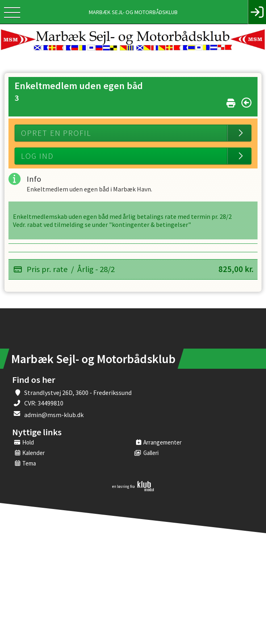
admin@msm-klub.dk (54, 415)
